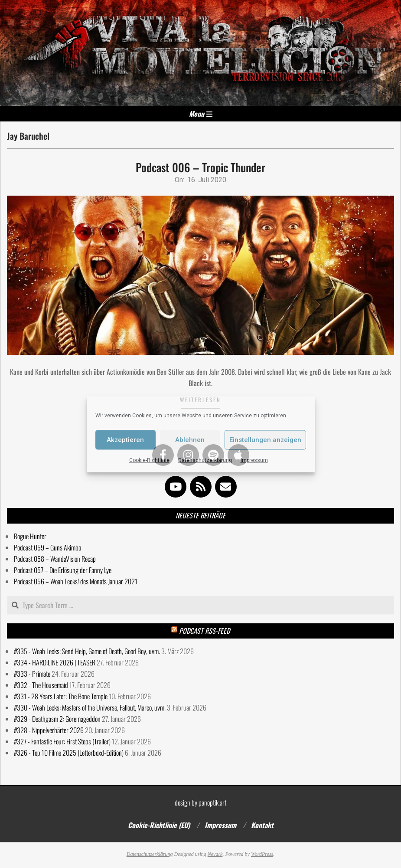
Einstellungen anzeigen (265, 440)
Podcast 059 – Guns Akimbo (47, 547)
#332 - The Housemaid (41, 685)
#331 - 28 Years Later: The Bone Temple (61, 696)
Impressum (254, 460)
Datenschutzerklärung (205, 460)
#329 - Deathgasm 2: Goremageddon (57, 719)
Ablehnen (190, 440)
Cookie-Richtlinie (149, 460)
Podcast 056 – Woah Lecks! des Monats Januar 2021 (76, 581)
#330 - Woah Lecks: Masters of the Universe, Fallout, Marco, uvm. (90, 708)
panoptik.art (212, 802)
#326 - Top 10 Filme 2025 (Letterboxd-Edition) (69, 753)
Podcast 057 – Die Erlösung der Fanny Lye (63, 570)
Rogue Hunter (30, 536)
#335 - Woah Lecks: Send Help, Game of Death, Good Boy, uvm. (87, 651)
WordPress (262, 854)
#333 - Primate (32, 674)
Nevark (215, 854)
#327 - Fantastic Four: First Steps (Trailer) (62, 741)
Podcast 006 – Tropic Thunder (200, 167)
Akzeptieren (125, 440)
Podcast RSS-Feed (204, 631)
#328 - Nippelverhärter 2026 (49, 730)
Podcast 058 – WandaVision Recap (55, 559)
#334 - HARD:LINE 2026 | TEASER (55, 662)
